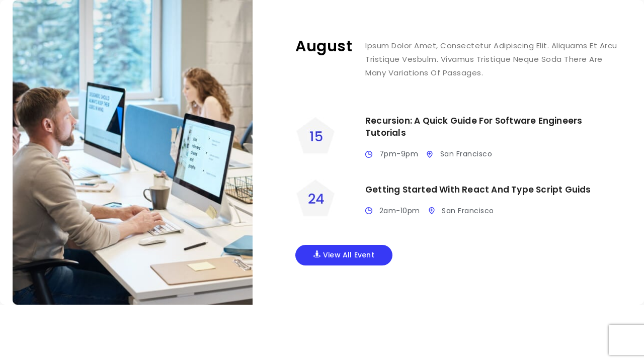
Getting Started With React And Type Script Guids (478, 190)
